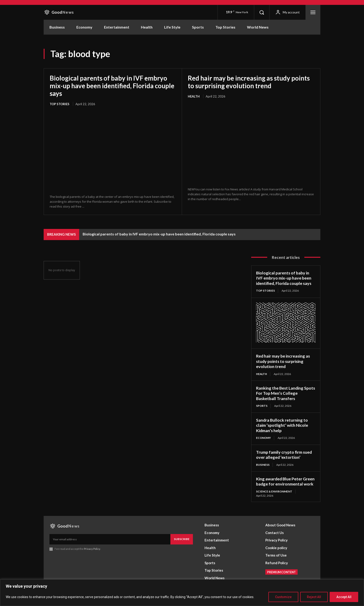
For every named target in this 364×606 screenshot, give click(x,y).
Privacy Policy (92, 548)
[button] (262, 12)
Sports (262, 405)
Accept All (344, 597)
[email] (110, 539)
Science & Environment (274, 491)
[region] (182, 593)
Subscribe (182, 539)
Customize (283, 597)
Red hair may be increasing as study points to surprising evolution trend (249, 82)
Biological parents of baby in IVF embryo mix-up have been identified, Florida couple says (109, 85)
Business (263, 464)
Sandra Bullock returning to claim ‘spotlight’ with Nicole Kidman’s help (282, 425)
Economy (263, 437)
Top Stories (60, 103)
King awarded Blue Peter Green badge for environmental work (286, 481)
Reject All (314, 597)
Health (194, 96)
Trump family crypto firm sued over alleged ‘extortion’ (284, 454)
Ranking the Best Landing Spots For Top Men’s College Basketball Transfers (283, 393)
